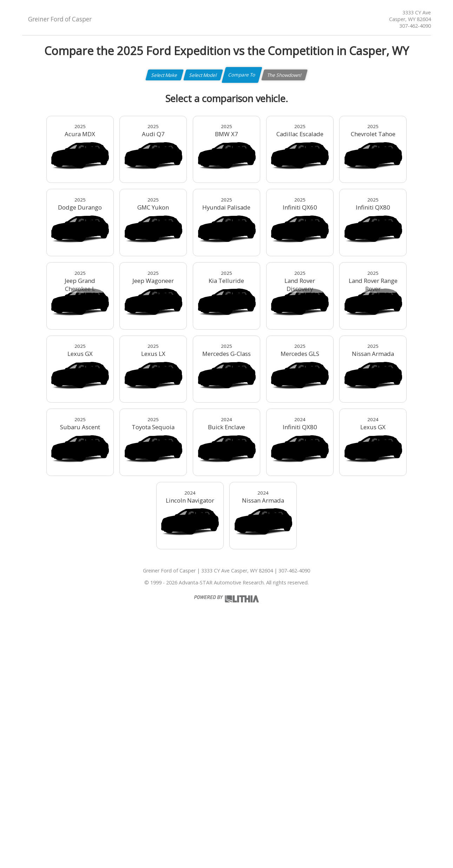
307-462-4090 (415, 26)
